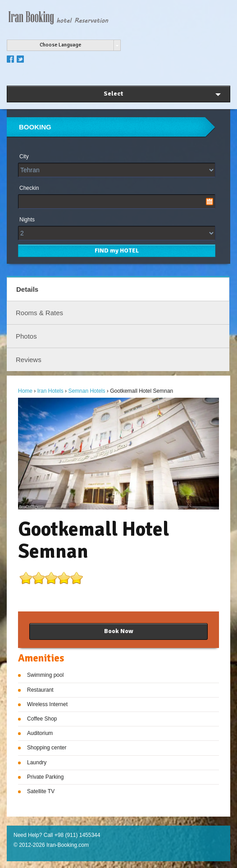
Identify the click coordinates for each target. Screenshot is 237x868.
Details (27, 289)
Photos (26, 336)
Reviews (29, 360)
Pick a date (210, 202)
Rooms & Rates (39, 313)
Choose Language (60, 45)
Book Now (119, 631)
